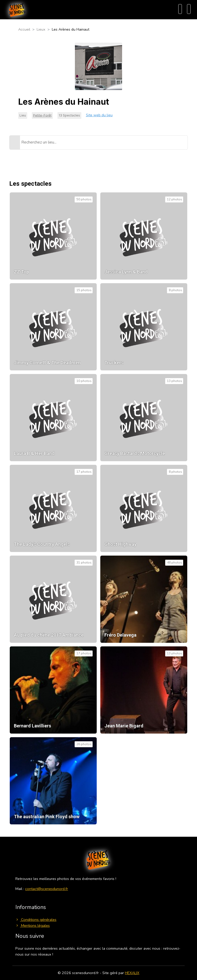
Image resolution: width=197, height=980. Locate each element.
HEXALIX (132, 973)
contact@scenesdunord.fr (47, 889)
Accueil (24, 29)
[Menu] (189, 9)
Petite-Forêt (42, 115)
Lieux (41, 29)
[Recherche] (180, 9)
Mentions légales (33, 925)
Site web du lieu (99, 115)
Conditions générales (36, 920)
